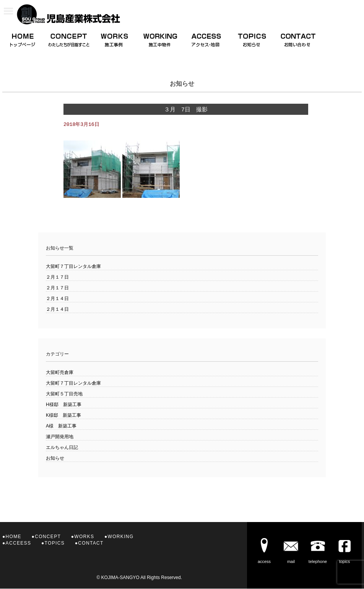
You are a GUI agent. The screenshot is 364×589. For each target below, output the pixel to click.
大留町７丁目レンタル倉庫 (73, 267)
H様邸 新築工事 (64, 405)
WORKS (84, 537)
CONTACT (91, 543)
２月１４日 (57, 299)
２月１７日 (57, 277)
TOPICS (55, 543)
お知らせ (55, 458)
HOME (14, 537)
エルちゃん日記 (62, 448)
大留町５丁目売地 (64, 394)
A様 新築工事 (61, 426)
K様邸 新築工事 (63, 416)
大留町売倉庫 (60, 373)
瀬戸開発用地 (60, 437)
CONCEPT (48, 537)
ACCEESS (19, 543)
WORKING (121, 537)
